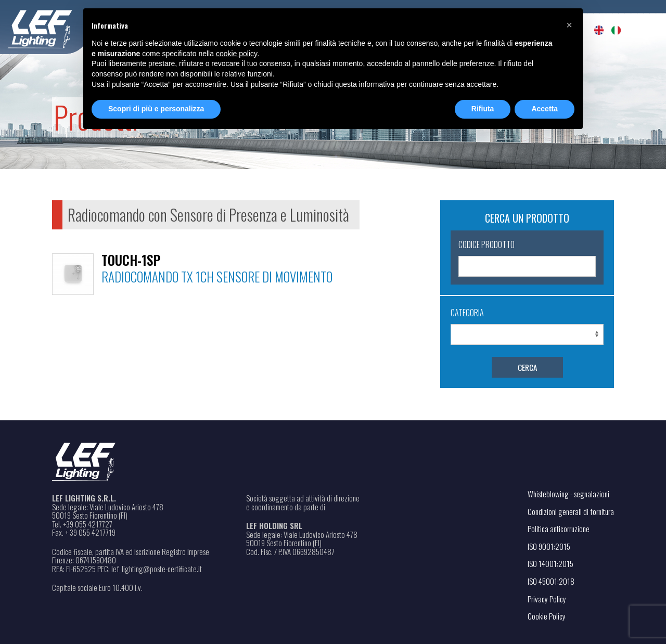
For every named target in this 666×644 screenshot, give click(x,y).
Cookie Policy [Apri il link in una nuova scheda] (547, 616)
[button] (569, 25)
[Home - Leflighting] (61, 27)
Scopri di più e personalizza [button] (156, 109)
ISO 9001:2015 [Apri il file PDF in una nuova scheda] (549, 546)
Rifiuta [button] (483, 109)
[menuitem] (599, 30)
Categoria (467, 313)
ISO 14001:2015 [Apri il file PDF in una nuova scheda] (550, 563)
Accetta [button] (545, 109)
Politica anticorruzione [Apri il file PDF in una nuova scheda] (559, 529)
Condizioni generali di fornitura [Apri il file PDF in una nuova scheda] (571, 511)
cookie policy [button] (237, 54)
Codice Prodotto (486, 244)
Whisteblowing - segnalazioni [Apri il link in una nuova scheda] (568, 494)
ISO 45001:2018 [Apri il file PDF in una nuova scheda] (551, 581)
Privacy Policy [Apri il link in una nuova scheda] (547, 599)
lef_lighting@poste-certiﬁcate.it (157, 569)
